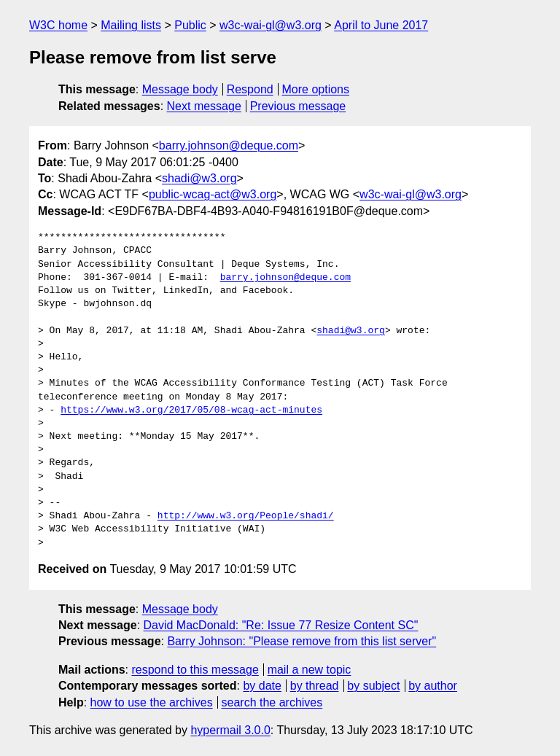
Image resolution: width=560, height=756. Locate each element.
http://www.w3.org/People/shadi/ (246, 516)
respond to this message (195, 670)
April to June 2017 (381, 25)
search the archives (272, 702)
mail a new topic (310, 670)
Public (190, 25)
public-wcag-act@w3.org (213, 194)
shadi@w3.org (199, 178)
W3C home (58, 25)
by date (262, 686)
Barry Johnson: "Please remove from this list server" (302, 641)
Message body (180, 89)
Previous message (298, 106)
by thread (315, 686)
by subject (373, 686)
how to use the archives (152, 702)
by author (433, 686)
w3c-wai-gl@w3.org (271, 25)
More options (316, 89)
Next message (204, 106)
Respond (250, 89)
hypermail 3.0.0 (230, 730)
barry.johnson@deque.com (229, 145)
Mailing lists (131, 25)
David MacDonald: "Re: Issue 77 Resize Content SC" (281, 625)
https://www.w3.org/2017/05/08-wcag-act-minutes (191, 410)
